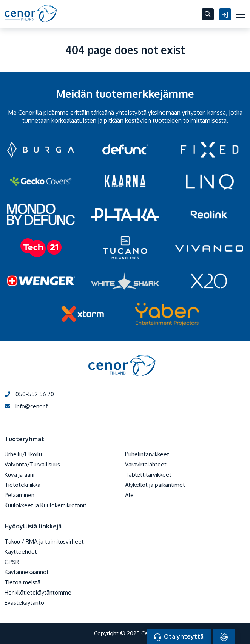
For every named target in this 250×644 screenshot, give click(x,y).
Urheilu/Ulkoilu (23, 454)
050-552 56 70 (29, 394)
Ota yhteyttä (179, 637)
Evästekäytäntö (24, 603)
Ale (129, 495)
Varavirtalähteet (146, 464)
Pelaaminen (19, 495)
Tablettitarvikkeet (148, 475)
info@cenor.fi (27, 406)
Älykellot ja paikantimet (155, 485)
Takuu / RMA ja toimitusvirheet (44, 541)
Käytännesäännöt (27, 572)
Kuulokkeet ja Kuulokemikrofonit (46, 505)
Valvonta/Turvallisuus (32, 464)
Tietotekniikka (22, 485)
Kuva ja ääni (19, 475)
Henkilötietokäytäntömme (38, 592)
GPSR (12, 562)
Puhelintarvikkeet (147, 454)
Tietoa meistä (22, 582)
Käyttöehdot (21, 552)
